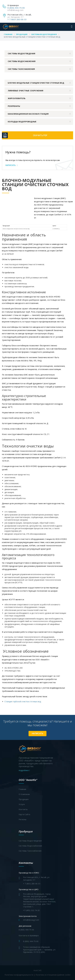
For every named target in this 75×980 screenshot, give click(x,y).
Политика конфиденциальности (19, 975)
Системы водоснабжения (22, 61)
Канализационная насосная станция (28, 114)
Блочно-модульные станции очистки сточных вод (36, 83)
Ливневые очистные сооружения (26, 91)
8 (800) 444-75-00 (16, 8)
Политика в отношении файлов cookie (53, 975)
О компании (24, 794)
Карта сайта (24, 814)
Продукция (22, 34)
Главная (8, 34)
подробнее (24, 770)
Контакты (23, 809)
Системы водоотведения (44, 34)
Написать (12, 165)
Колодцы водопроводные (22, 122)
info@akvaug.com (15, 10)
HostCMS (37, 970)
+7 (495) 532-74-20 (31, 910)
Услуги (22, 804)
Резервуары (14, 106)
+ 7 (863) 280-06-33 (17, 19)
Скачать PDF (40, 135)
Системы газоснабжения (21, 69)
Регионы (23, 819)
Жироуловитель (17, 98)
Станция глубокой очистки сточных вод (23, 702)
